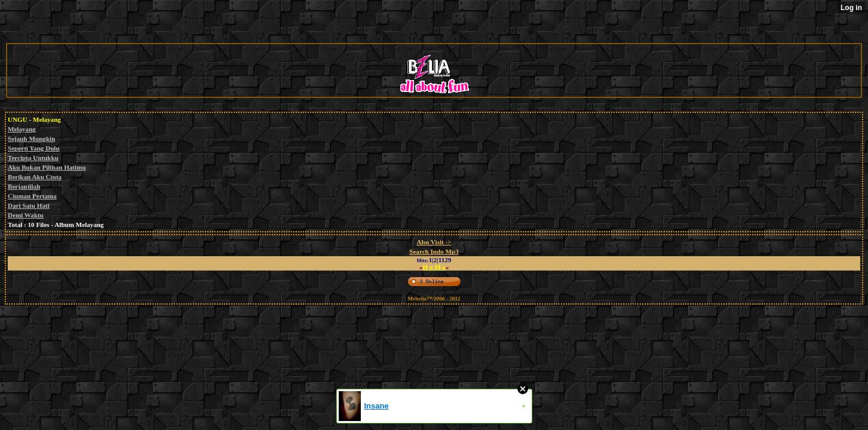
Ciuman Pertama (32, 196)
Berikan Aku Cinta (35, 177)
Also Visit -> (434, 242)
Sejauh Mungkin (31, 139)
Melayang (22, 129)
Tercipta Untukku (33, 158)
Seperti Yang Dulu (34, 148)
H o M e (434, 267)
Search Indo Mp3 (434, 251)
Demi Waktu (26, 215)
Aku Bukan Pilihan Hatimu (47, 167)
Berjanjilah (24, 186)
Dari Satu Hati (29, 205)
